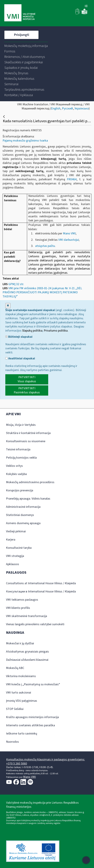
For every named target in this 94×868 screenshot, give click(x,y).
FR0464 (72, 179)
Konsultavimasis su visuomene (26, 441)
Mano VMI (69, 233)
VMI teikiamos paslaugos (22, 600)
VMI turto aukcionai (19, 693)
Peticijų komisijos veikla (21, 458)
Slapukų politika (32, 331)
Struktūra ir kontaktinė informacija (28, 433)
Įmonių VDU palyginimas (22, 701)
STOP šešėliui (15, 709)
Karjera (11, 540)
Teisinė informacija (18, 449)
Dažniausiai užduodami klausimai (27, 660)
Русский (67, 109)
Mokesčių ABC (15, 668)
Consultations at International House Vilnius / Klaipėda (41, 583)
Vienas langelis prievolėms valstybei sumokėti (35, 624)
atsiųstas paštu (45, 246)
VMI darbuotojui (69, 240)
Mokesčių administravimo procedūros (30, 482)
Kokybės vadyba (16, 474)
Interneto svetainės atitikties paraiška (30, 725)
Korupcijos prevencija (20, 490)
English (56, 109)
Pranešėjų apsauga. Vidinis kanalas (28, 499)
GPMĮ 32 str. (16, 284)
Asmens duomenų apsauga (23, 523)
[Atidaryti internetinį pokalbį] (86, 860)
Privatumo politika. (56, 331)
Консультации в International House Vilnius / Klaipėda (41, 591)
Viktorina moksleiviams (21, 676)
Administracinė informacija (23, 507)
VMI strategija (15, 556)
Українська (82, 109)
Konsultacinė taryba (19, 548)
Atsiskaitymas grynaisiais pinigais (27, 652)
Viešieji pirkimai (16, 531)
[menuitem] (26, 46)
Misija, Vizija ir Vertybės (21, 425)
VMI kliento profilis (18, 608)
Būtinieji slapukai (19, 337)
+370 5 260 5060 (17, 764)
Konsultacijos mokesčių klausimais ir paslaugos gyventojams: (46, 760)
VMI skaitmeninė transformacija (27, 616)
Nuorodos (12, 742)
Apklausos (13, 564)
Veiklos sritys (14, 466)
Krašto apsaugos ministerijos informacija (32, 717)
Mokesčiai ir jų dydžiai (20, 643)
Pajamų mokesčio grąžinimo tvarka (25, 141)
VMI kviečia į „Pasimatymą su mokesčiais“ (33, 684)
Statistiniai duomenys (20, 515)
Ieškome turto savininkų (22, 734)
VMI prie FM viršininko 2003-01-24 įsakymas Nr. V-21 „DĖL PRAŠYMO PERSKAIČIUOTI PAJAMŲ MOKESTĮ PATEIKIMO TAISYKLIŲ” (42, 292)
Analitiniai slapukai (20, 359)
